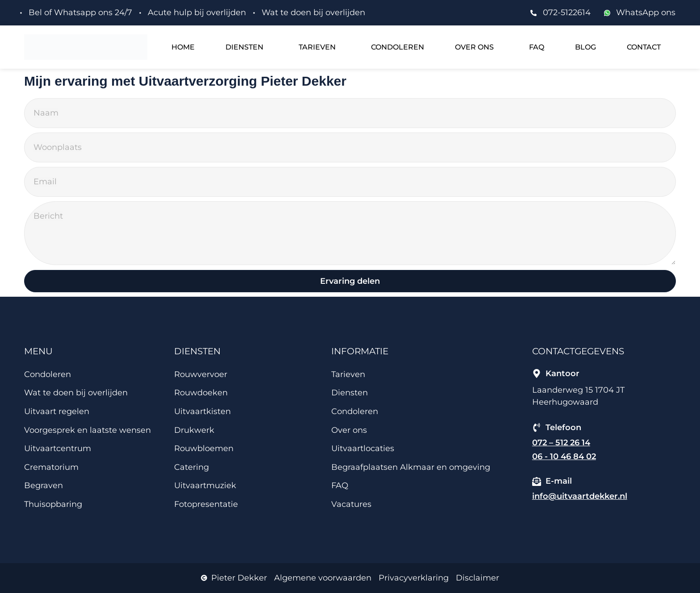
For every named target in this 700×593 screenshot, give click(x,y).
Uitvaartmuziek (205, 486)
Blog (585, 47)
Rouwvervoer (201, 374)
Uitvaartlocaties (363, 449)
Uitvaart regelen (57, 412)
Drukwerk (194, 430)
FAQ (537, 47)
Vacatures (351, 505)
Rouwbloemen (204, 449)
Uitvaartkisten (202, 412)
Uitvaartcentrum (58, 449)
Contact (644, 47)
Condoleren (398, 47)
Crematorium (51, 467)
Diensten (244, 47)
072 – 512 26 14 (561, 443)
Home (183, 47)
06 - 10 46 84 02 (564, 457)
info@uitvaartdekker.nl (580, 497)
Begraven (44, 486)
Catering (192, 467)
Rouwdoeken (201, 393)
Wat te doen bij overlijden (76, 393)
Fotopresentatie (206, 505)
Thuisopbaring (53, 505)
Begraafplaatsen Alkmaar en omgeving (411, 467)
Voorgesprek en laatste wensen (87, 430)
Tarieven (317, 47)
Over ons (474, 47)
